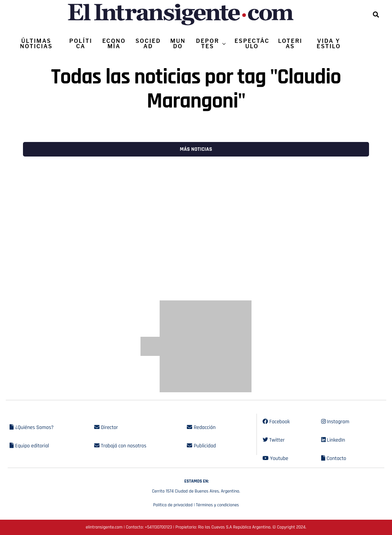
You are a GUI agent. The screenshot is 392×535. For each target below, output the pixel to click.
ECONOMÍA (114, 43)
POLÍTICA (81, 43)
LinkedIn (333, 440)
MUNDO (178, 43)
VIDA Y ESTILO (329, 43)
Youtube (275, 458)
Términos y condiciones (217, 505)
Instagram (335, 422)
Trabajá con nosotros (120, 446)
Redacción (201, 427)
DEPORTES (208, 43)
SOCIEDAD (148, 43)
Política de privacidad (173, 505)
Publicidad (201, 446)
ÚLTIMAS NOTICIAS (36, 43)
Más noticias (196, 149)
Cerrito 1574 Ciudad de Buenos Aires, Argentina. (196, 485)
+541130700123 (158, 527)
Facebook (276, 422)
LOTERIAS (290, 43)
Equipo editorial (29, 446)
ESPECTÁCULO (252, 43)
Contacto (334, 458)
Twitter (274, 440)
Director (106, 427)
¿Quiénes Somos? (32, 427)
